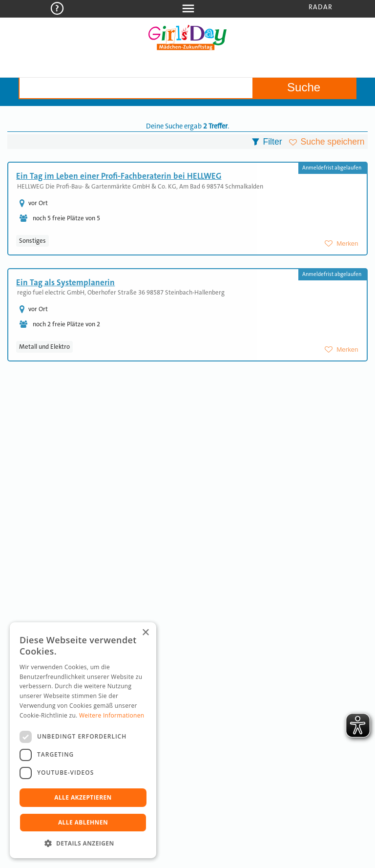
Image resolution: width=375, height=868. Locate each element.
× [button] (145, 633)
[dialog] (83, 740)
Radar (321, 7)
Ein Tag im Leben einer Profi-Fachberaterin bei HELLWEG (119, 176)
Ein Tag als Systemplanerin (65, 282)
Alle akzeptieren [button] (83, 797)
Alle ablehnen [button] (83, 822)
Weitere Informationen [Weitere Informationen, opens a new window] (112, 715)
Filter (272, 142)
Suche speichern (333, 142)
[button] (83, 843)
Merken (347, 243)
